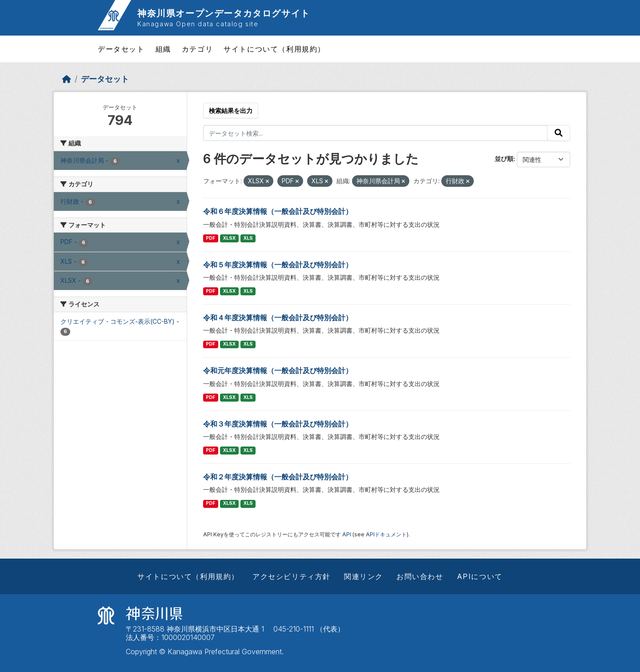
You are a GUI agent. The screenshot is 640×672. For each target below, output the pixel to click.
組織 (163, 49)
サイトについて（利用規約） (274, 49)
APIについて (480, 576)
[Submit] (559, 133)
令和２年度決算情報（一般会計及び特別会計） (278, 477)
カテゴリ (197, 49)
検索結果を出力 (231, 111)
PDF (210, 238)
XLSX (229, 238)
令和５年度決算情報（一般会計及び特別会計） (278, 265)
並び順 (504, 159)
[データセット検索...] (376, 133)
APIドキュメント (386, 534)
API (347, 534)
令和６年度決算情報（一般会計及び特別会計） (278, 211)
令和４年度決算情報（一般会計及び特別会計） (278, 318)
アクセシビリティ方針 (292, 576)
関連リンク (364, 576)
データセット (121, 49)
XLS (248, 238)
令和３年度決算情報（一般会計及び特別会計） (278, 424)
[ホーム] (67, 79)
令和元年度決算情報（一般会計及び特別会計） (278, 370)
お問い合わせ (420, 576)
